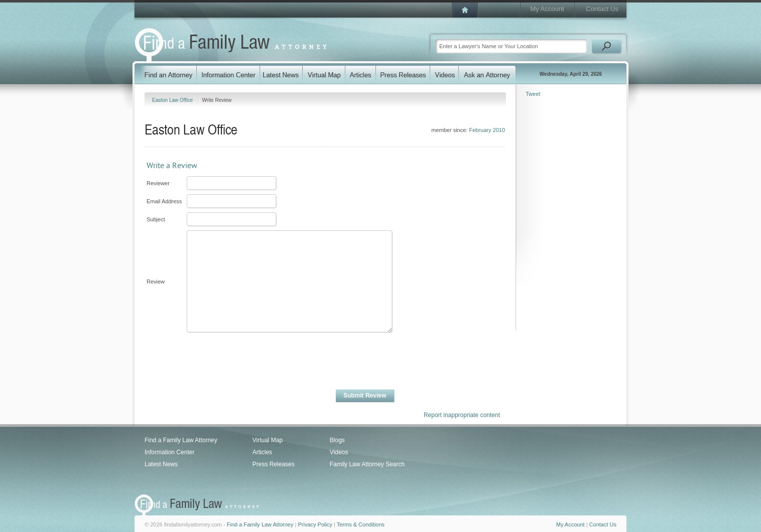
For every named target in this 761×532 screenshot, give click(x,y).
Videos (339, 452)
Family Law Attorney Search (367, 464)
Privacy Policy (315, 524)
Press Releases (274, 464)
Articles (262, 452)
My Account (547, 9)
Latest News (161, 464)
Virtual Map (268, 440)
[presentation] (262, 361)
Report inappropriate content (462, 415)
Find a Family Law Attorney (181, 440)
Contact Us (602, 9)
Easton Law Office (173, 100)
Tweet (533, 94)
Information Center (169, 452)
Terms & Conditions (361, 524)
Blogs (337, 440)
